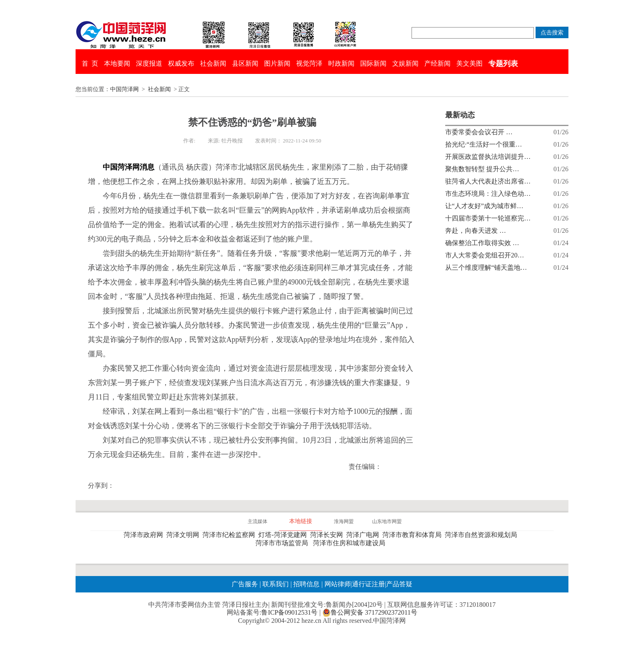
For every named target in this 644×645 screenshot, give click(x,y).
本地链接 (301, 521)
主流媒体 (258, 521)
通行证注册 (368, 584)
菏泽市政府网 (145, 535)
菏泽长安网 (328, 535)
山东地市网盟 (387, 521)
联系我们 (276, 584)
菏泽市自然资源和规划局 (483, 535)
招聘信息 (306, 584)
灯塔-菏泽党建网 (284, 535)
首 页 (90, 63)
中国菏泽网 (124, 89)
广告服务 (245, 584)
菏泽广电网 (364, 535)
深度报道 (149, 63)
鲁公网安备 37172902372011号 (370, 613)
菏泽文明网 (184, 535)
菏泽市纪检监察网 (230, 535)
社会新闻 (213, 63)
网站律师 (337, 584)
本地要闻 (117, 63)
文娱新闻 (405, 63)
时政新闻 (341, 63)
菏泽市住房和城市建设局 (351, 543)
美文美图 (469, 63)
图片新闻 (277, 63)
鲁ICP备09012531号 (289, 612)
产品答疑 (399, 584)
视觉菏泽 (309, 63)
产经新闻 (437, 63)
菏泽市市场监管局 (283, 543)
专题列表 (503, 64)
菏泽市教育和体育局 (414, 535)
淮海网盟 (344, 521)
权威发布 (181, 63)
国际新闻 (373, 63)
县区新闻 (245, 63)
